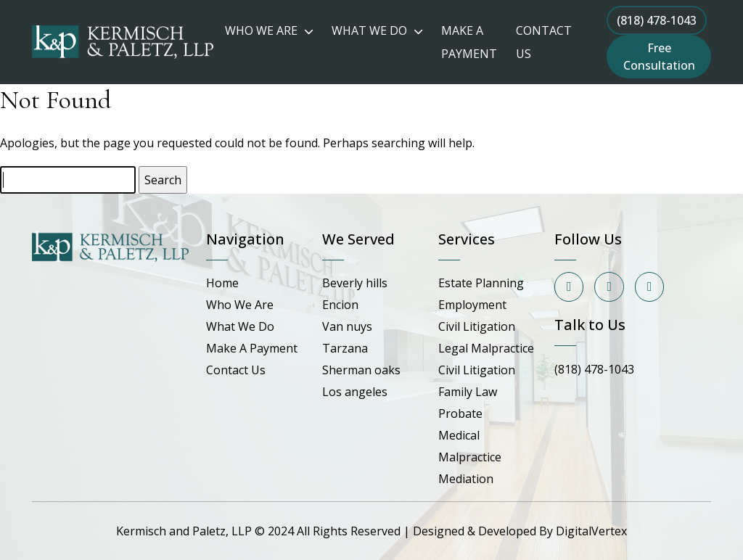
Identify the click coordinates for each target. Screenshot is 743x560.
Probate (460, 413)
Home (222, 283)
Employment (472, 305)
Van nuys (347, 326)
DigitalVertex (591, 531)
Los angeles (355, 392)
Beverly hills (355, 283)
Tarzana (345, 348)
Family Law (468, 392)
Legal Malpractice (486, 348)
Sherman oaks (361, 370)
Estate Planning (481, 283)
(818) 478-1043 (657, 20)
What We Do (240, 326)
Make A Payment (252, 348)
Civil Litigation (477, 326)
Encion (340, 305)
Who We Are (240, 305)
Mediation (466, 479)
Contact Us (236, 370)
